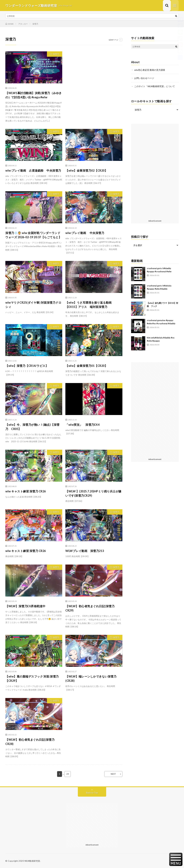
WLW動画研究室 (32, 861)
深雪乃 (56, 54)
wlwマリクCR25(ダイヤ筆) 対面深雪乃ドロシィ (33, 305)
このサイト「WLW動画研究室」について (155, 86)
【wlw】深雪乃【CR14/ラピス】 (27, 366)
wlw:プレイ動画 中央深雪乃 (85, 233)
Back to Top (92, 793)
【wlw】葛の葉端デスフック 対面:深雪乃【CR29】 (32, 679)
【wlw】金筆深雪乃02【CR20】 (86, 170)
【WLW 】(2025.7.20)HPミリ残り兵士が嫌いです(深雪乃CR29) (93, 493)
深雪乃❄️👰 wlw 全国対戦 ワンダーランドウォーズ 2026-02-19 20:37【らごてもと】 (33, 235)
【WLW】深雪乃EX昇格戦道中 (25, 606)
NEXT (113, 774)
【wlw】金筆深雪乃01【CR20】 (86, 366)
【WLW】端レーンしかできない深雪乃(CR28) (91, 679)
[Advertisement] (94, 84)
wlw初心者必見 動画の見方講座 (150, 70)
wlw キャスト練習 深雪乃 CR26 (26, 491)
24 (68, 774)
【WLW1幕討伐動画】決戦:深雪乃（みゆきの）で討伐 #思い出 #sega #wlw (34, 95)
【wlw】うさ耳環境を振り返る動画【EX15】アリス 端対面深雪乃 (89, 305)
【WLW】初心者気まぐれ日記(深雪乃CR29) (90, 608)
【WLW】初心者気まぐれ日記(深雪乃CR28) (30, 742)
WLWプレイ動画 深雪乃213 (85, 551)
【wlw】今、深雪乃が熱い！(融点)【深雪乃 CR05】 (32, 427)
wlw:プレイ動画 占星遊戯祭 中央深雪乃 (33, 170)
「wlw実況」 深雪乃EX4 (82, 425)
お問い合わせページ (144, 78)
